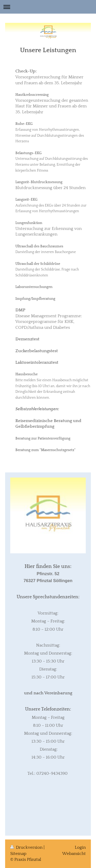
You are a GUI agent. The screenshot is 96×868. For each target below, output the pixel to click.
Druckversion (27, 847)
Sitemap (18, 854)
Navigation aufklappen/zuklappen (48, 7)
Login (80, 847)
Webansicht (74, 854)
